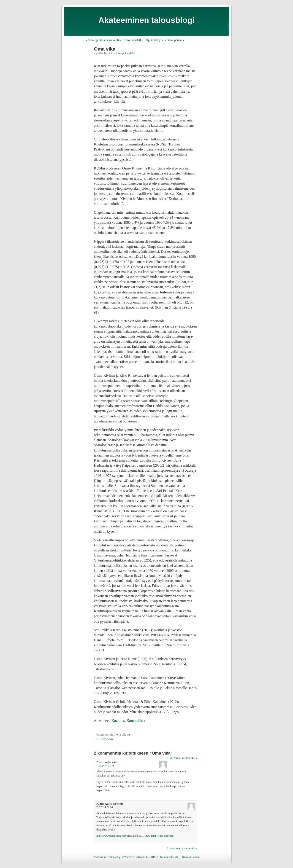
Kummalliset (136, 721)
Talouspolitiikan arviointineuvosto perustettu (115, 40)
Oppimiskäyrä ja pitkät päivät (164, 40)
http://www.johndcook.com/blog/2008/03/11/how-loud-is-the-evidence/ (135, 836)
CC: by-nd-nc (105, 739)
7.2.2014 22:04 (105, 807)
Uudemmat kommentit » (182, 758)
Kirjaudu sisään (191, 857)
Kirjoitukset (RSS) (148, 857)
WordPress (129, 857)
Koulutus (118, 721)
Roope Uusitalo (126, 53)
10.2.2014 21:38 (105, 766)
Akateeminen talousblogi (147, 20)
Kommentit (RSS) (170, 857)
